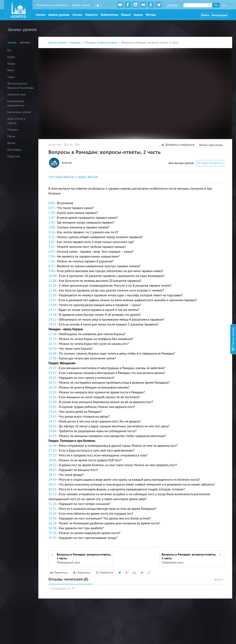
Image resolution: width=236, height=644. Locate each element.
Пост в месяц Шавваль (196, 63)
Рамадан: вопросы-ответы (102, 43)
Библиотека (110, 15)
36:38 (52, 528)
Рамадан (76, 43)
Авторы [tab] (25, 43)
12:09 (52, 295)
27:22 (52, 455)
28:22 (52, 465)
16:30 (52, 349)
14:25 (52, 324)
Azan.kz (67, 163)
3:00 (52, 227)
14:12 (52, 320)
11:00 (52, 281)
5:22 (52, 247)
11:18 (52, 286)
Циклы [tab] (12, 43)
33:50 (52, 518)
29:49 (52, 480)
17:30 (52, 358)
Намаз (41, 15)
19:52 (52, 373)
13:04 (52, 305)
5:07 (51, 242)
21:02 (52, 392)
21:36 (52, 397)
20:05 (52, 378)
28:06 (52, 460)
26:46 (52, 446)
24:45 (52, 426)
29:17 (52, 475)
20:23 (52, 383)
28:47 (52, 470)
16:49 (52, 354)
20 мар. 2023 (55, 145)
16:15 (52, 344)
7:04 (52, 257)
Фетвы (151, 15)
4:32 (52, 237)
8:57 (51, 266)
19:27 (52, 368)
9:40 (52, 271)
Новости (91, 15)
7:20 (52, 261)
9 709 (68, 145)
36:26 (52, 523)
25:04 (52, 431)
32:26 (52, 504)
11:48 (52, 290)
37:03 (52, 533)
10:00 (52, 276)
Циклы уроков (59, 15)
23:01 (52, 407)
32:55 (52, 509)
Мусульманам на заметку (52, 5)
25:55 (52, 436)
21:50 (52, 402)
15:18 (52, 334)
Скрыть (228, 8)
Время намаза (81, 5)
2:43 (52, 223)
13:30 (52, 315)
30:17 (52, 485)
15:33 (52, 339)
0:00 (52, 203)
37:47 (52, 538)
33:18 (52, 514)
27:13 (52, 451)
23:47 (52, 417)
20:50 (52, 387)
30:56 (52, 489)
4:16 (52, 232)
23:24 (52, 412)
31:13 (52, 494)
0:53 (52, 208)
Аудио (138, 15)
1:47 (51, 218)
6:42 (52, 252)
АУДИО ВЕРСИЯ (88, 177)
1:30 (52, 213)
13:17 (52, 310)
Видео (126, 15)
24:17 (52, 421)
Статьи (77, 15)
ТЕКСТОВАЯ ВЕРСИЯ (61, 177)
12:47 (52, 300)
